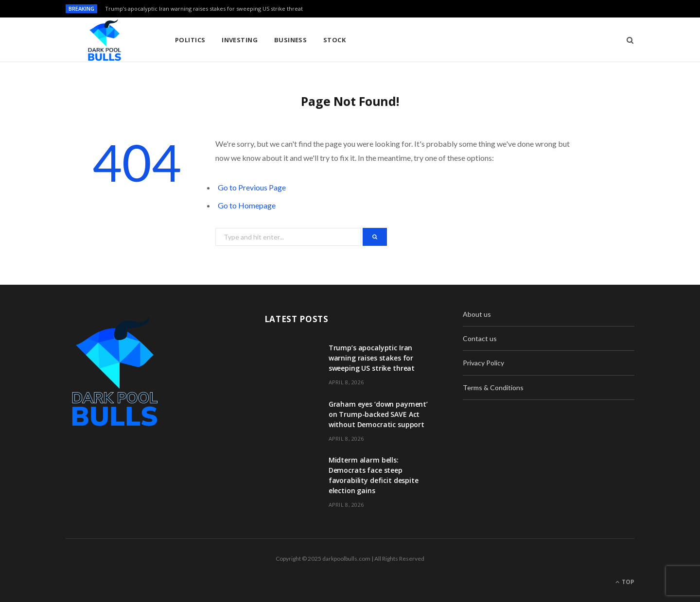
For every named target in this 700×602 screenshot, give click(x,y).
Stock (334, 40)
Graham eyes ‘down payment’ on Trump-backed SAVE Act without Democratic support (378, 414)
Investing (240, 40)
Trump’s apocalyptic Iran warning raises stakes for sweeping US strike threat (204, 9)
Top (625, 582)
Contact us (480, 338)
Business (291, 40)
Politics (190, 40)
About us (477, 314)
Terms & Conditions (493, 387)
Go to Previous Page (252, 187)
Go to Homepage (247, 205)
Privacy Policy (483, 363)
